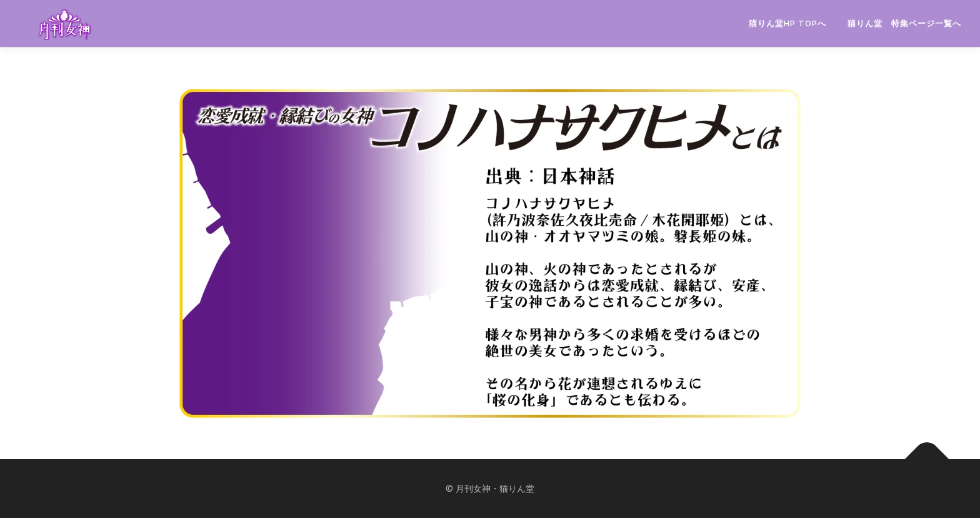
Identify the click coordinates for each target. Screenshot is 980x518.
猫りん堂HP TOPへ (787, 23)
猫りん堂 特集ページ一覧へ (904, 23)
